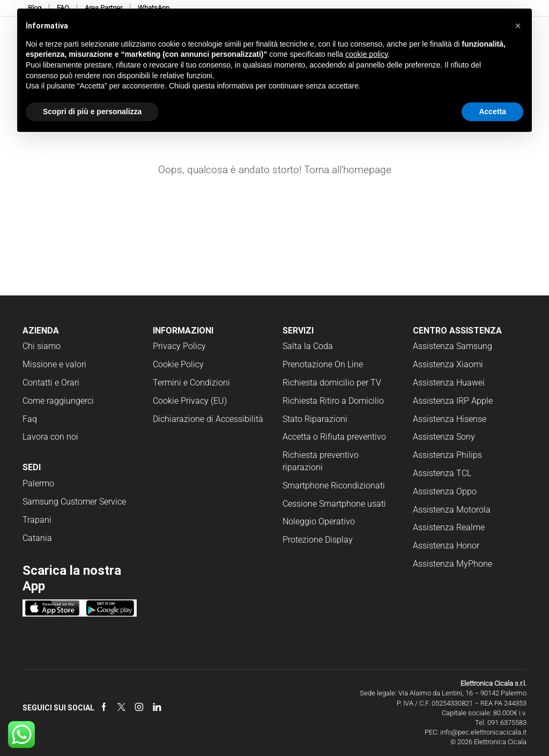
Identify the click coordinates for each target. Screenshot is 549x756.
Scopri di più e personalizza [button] (92, 112)
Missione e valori (54, 364)
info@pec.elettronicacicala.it (483, 732)
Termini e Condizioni (191, 383)
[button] (518, 26)
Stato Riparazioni (315, 419)
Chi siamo (42, 346)
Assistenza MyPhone (452, 564)
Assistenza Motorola (452, 510)
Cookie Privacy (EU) (190, 401)
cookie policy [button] (366, 54)
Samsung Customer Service (74, 502)
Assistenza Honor (446, 546)
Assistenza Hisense (450, 419)
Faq (30, 419)
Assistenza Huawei (449, 383)
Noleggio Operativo (319, 521)
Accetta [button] (492, 112)
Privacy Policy (179, 346)
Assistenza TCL (442, 473)
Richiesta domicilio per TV (332, 383)
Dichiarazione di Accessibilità (208, 419)
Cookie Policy (178, 364)
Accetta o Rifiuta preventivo (334, 437)
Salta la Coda (308, 346)
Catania (37, 538)
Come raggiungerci (58, 401)
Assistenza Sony (444, 437)
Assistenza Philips (447, 455)
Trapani (37, 520)
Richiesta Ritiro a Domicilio (333, 401)
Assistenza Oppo (445, 491)
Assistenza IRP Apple (453, 401)
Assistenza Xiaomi (448, 364)
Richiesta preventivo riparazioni (321, 461)
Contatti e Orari (51, 383)
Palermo (38, 483)
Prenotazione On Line (324, 364)
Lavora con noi (50, 437)
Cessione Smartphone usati (334, 504)
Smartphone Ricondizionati (334, 486)
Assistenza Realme (449, 527)
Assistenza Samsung (452, 346)
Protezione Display (318, 540)
